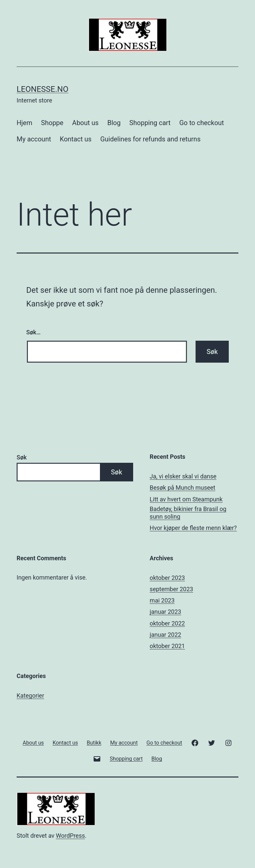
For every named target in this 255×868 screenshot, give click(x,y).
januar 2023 (166, 612)
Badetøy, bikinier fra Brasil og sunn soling (188, 513)
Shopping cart (150, 123)
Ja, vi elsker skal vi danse (183, 476)
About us (85, 123)
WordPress (70, 836)
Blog (114, 123)
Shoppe (52, 123)
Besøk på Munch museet (183, 488)
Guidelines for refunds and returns (150, 139)
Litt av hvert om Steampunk (186, 499)
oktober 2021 (167, 646)
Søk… (33, 332)
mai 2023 (162, 600)
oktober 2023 (167, 578)
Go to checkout (202, 123)
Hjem (24, 123)
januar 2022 (166, 635)
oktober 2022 (167, 623)
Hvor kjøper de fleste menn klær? (193, 528)
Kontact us (76, 139)
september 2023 (171, 589)
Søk (22, 457)
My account (34, 139)
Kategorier (30, 695)
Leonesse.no (42, 89)
